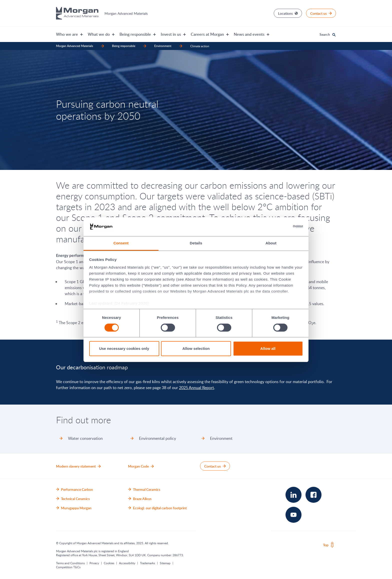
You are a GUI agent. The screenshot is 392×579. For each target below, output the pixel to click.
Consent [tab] (121, 243)
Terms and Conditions (70, 563)
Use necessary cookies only (124, 348)
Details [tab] (196, 243)
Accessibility (127, 563)
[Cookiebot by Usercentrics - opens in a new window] (281, 227)
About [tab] (271, 243)
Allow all (268, 348)
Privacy (94, 563)
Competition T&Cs (68, 567)
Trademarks (147, 563)
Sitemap (165, 563)
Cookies (109, 563)
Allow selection (196, 348)
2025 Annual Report (196, 388)
